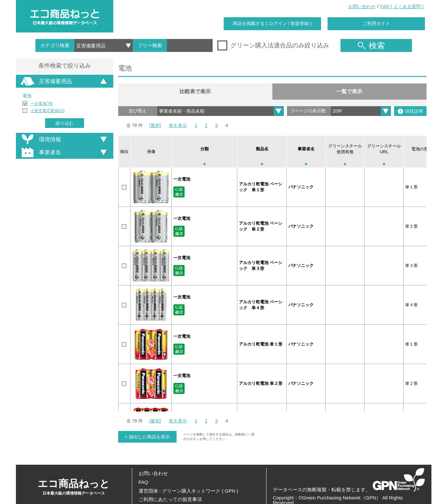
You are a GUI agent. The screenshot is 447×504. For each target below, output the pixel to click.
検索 (371, 45)
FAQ (143, 482)
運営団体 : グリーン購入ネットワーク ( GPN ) (189, 491)
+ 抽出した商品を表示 (147, 437)
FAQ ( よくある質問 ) (403, 6)
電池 (27, 96)
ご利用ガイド (376, 23)
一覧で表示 (349, 91)
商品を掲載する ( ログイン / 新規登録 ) (272, 23)
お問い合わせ (362, 6)
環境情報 (40, 139)
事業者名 (40, 152)
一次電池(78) (42, 104)
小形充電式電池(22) (48, 111)
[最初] (155, 125)
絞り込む (65, 123)
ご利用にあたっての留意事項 (170, 499)
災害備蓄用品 (46, 81)
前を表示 (178, 125)
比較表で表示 (195, 91)
